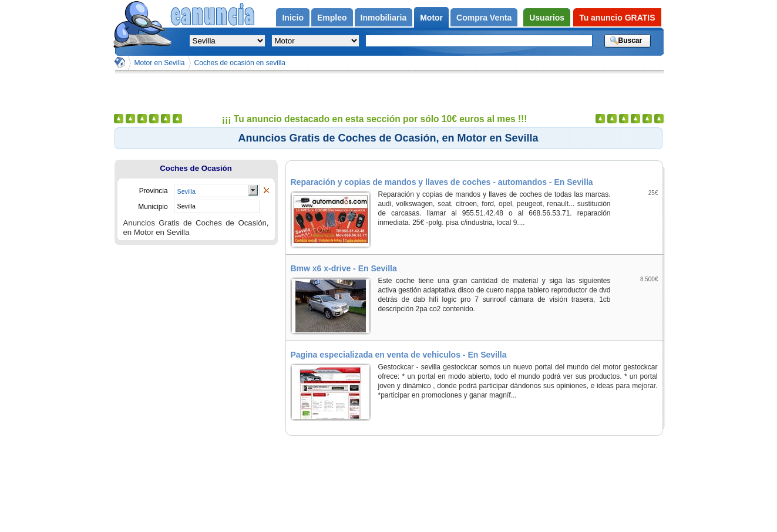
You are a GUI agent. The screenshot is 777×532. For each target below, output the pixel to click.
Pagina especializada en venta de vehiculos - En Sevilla (399, 355)
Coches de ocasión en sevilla (240, 63)
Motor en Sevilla (160, 63)
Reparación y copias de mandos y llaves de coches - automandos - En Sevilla (442, 182)
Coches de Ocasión (196, 168)
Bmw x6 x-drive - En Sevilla (344, 268)
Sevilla (186, 191)
